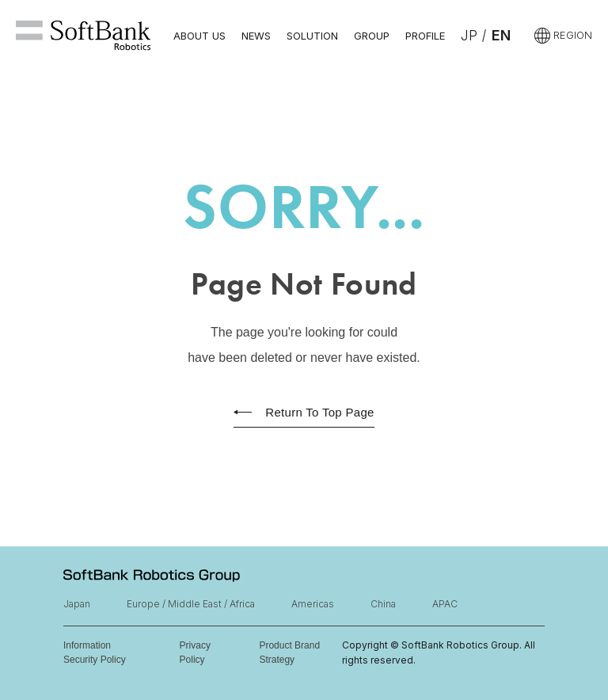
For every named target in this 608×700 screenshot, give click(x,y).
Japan (77, 604)
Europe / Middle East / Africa (191, 604)
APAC (445, 604)
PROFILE (425, 36)
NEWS (256, 36)
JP (469, 35)
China (383, 604)
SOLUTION (312, 36)
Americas (313, 604)
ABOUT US (199, 36)
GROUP (372, 36)
